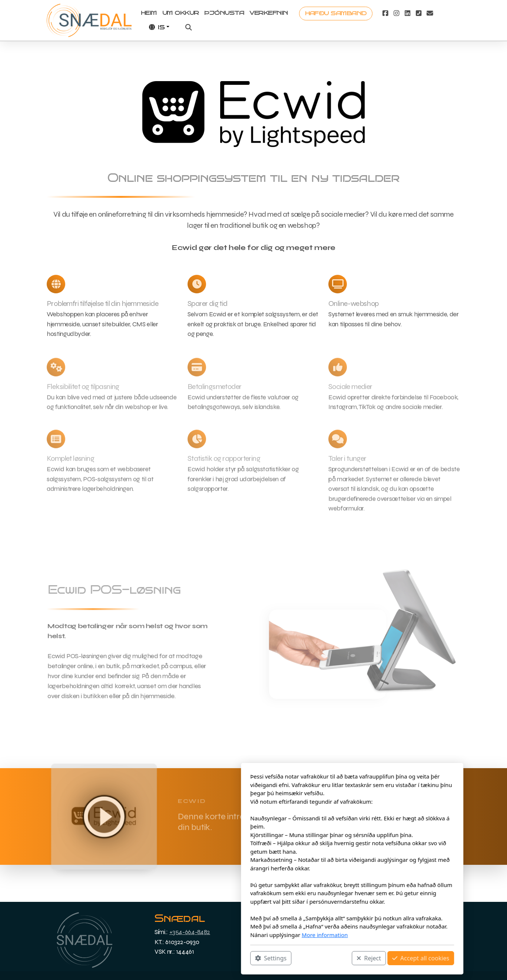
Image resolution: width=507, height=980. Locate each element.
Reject (270, 958)
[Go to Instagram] (397, 13)
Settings (172, 958)
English (391, 942)
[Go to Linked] (408, 13)
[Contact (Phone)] (419, 13)
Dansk (391, 925)
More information (226, 935)
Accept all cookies (322, 958)
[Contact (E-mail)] (430, 13)
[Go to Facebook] (385, 13)
